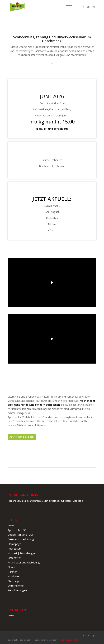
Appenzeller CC (17, 530)
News (11, 567)
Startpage (14, 581)
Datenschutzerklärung (21, 539)
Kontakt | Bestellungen (22, 553)
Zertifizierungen (17, 590)
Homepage (15, 544)
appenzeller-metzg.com (46, 640)
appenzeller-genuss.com (20, 640)
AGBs (11, 525)
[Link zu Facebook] (83, 7)
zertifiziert (64, 421)
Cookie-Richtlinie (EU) (20, 535)
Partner (12, 572)
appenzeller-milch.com (72, 640)
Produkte (13, 576)
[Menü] (67, 7)
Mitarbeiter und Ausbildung (24, 562)
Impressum (15, 549)
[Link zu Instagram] (94, 7)
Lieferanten (15, 558)
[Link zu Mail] (88, 7)
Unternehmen (16, 586)
